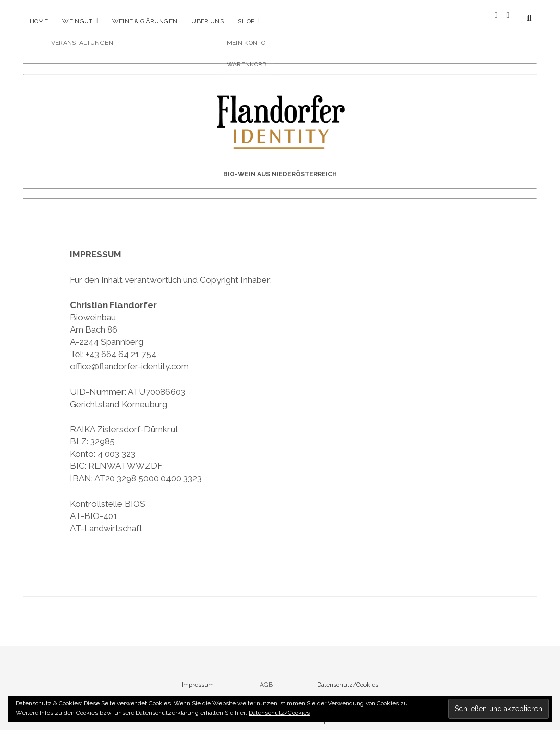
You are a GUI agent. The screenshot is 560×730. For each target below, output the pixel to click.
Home (39, 21)
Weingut (78, 21)
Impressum (198, 676)
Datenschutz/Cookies (348, 676)
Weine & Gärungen (145, 21)
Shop (246, 21)
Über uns (208, 21)
